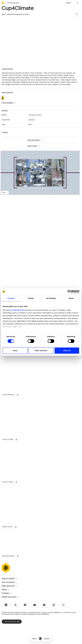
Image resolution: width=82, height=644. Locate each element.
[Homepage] (40, 639)
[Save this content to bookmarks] (77, 14)
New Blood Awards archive (18, 14)
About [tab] (71, 298)
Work (4, 14)
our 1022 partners (17, 310)
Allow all (67, 351)
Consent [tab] (11, 298)
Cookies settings (12, 622)
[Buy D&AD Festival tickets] (13, 3)
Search (47, 639)
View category (9, 103)
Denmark (32, 120)
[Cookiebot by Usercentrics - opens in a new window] (69, 292)
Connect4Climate (35, 115)
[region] (40, 173)
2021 (30, 125)
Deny (15, 351)
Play (5, 193)
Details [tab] (31, 298)
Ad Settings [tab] (51, 298)
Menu (34, 639)
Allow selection (41, 351)
